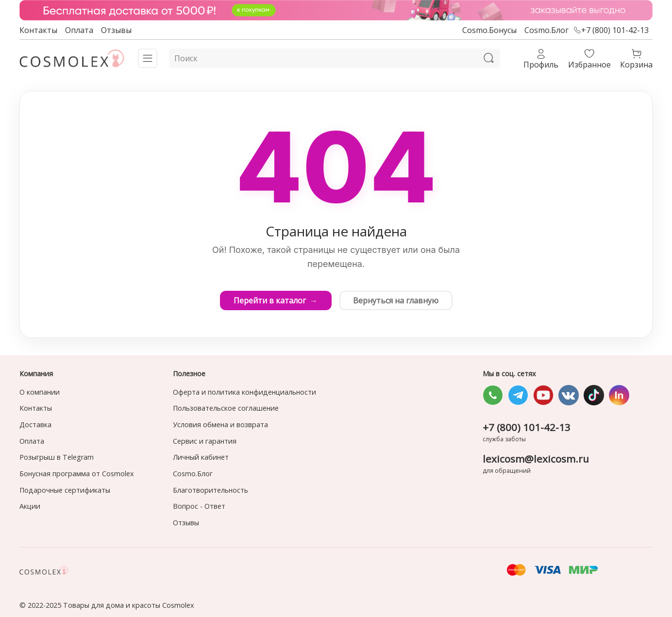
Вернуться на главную (397, 300)
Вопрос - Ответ (199, 506)
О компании (40, 392)
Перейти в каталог (275, 300)
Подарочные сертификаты (65, 490)
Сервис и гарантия (205, 441)
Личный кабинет (201, 457)
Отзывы (116, 30)
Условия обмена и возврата (220, 425)
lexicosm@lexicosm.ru (536, 459)
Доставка (35, 425)
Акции (30, 506)
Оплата (79, 30)
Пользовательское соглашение (226, 408)
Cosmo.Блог (546, 30)
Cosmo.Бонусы (489, 30)
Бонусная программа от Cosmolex (77, 474)
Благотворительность (210, 490)
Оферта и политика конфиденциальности (244, 392)
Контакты (38, 30)
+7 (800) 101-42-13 (611, 30)
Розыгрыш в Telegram (57, 457)
